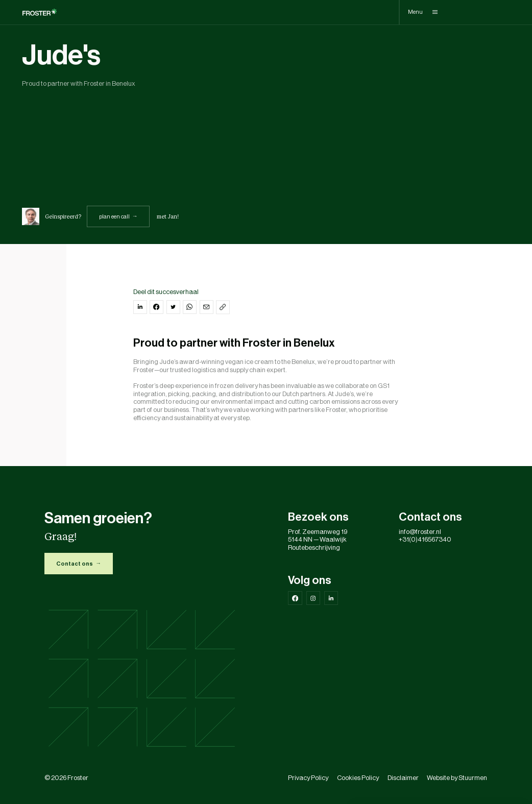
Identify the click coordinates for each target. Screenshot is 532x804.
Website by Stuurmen (457, 778)
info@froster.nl (420, 532)
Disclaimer (403, 778)
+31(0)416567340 (425, 539)
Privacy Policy (308, 778)
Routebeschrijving (314, 547)
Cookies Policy (358, 778)
